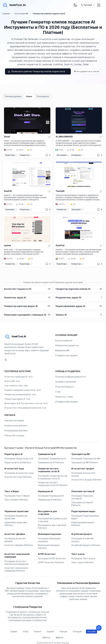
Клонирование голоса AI (78, 155)
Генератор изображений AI (20, 394)
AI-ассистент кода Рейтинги (18, 477)
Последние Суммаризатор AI (52, 459)
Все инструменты (64, 340)
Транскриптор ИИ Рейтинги (85, 462)
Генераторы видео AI (17, 399)
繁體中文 (60, 638)
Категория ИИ (21, 14)
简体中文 (46, 638)
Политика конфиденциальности (70, 377)
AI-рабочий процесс (82, 534)
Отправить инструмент (67, 355)
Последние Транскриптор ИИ (86, 459)
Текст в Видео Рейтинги (16, 500)
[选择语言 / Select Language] (88, 5)
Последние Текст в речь (83, 558)
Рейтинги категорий (14, 421)
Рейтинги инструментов (67, 345)
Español (51, 631)
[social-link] (6, 360)
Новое (29, 96)
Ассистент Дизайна (15, 534)
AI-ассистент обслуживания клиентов (25, 408)
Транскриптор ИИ (11, 209)
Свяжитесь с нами (64, 397)
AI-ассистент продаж (83, 469)
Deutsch (38, 631)
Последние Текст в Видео (17, 496)
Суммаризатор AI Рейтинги (51, 462)
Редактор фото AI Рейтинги (18, 462)
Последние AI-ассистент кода (19, 473)
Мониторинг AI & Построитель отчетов (26, 403)
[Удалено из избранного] (47, 155)
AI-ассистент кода (14, 469)
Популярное (43, 96)
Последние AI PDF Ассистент (52, 558)
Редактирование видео (11, 155)
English (14, 631)
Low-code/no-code (16, 386)
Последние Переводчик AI (51, 496)
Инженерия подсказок (50, 534)
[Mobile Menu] (99, 5)
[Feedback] (99, 628)
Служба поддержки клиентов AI (23, 390)
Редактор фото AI (13, 454)
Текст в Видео (12, 491)
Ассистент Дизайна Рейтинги (19, 545)
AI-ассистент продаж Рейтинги (86, 480)
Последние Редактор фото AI (19, 459)
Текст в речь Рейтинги (82, 562)
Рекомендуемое (13, 96)
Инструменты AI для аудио (63, 155)
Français (63, 631)
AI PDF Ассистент (47, 554)
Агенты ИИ (12, 381)
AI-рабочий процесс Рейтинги (86, 545)
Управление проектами (16, 511)
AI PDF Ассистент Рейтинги (51, 562)
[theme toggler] (75, 5)
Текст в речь (78, 554)
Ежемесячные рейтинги (16, 426)
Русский (92, 631)
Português (77, 631)
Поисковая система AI (83, 491)
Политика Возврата (65, 387)
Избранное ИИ (62, 350)
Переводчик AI (45, 491)
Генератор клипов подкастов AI (26, 155)
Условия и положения (66, 382)
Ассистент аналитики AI (18, 377)
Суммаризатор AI (47, 454)
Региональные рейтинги (16, 431)
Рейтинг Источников (14, 436)
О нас (58, 392)
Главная (6, 14)
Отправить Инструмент (67, 402)
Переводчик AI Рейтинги (50, 500)
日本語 (26, 631)
